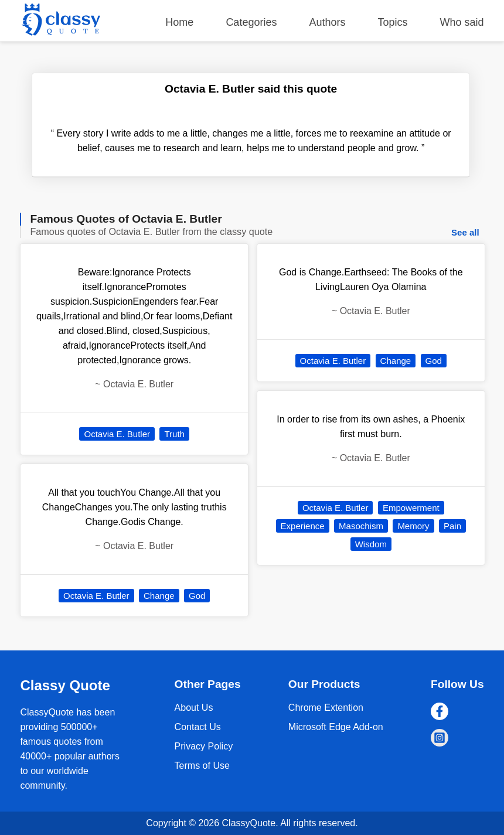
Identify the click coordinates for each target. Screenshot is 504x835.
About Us (194, 708)
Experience (303, 526)
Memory (413, 526)
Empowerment (411, 508)
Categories (251, 22)
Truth (174, 434)
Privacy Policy (204, 746)
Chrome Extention (326, 708)
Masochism (361, 526)
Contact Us (198, 727)
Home (179, 22)
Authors (327, 22)
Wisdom (371, 544)
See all (465, 232)
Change (159, 596)
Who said (462, 22)
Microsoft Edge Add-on (336, 727)
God (197, 596)
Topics (393, 22)
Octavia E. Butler (117, 434)
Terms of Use (202, 766)
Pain (452, 526)
